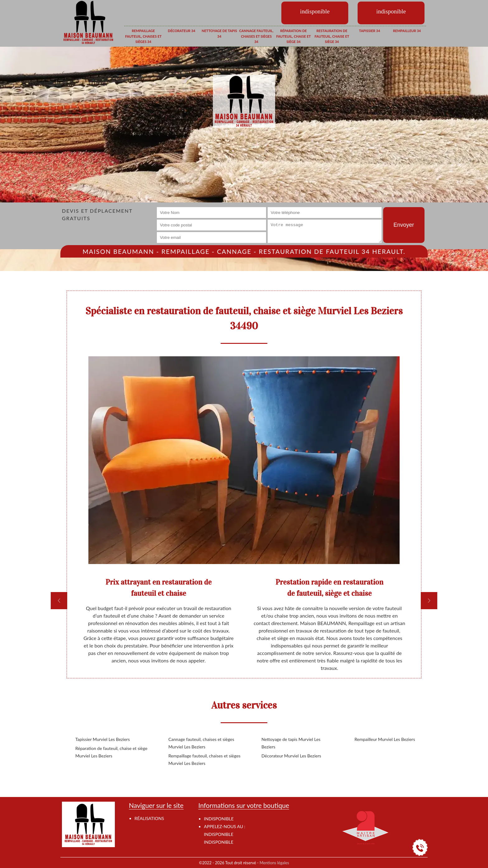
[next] (429, 601)
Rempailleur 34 (407, 31)
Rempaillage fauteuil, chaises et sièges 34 (143, 36)
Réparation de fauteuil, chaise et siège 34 (293, 36)
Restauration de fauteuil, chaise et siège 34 (332, 36)
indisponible (218, 834)
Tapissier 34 (370, 31)
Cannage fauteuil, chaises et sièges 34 (256, 36)
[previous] (59, 601)
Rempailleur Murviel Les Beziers (385, 739)
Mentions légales (274, 863)
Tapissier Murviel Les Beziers (103, 739)
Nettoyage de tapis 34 (219, 33)
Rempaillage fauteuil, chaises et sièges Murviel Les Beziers (204, 759)
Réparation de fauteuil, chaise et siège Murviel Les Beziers (111, 752)
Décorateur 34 (181, 31)
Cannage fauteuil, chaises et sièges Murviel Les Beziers (201, 743)
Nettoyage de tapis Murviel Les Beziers (291, 743)
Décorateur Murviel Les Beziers (291, 756)
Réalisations (149, 818)
